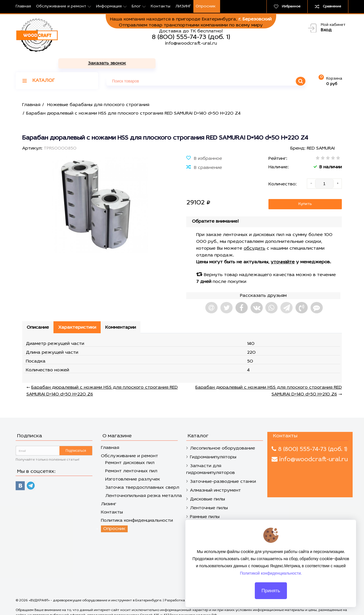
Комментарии (123, 312)
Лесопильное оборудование (223, 433)
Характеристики (79, 312)
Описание (38, 312)
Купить (305, 188)
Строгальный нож (210, 510)
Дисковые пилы (207, 484)
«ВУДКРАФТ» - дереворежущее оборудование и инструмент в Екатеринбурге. (96, 585)
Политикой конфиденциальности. (271, 578)
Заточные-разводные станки (223, 466)
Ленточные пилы (209, 493)
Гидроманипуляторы (213, 442)
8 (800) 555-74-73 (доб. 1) (191, 37)
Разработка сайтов (181, 585)
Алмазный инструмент (215, 475)
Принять (271, 596)
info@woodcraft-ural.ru (191, 44)
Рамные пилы (205, 502)
